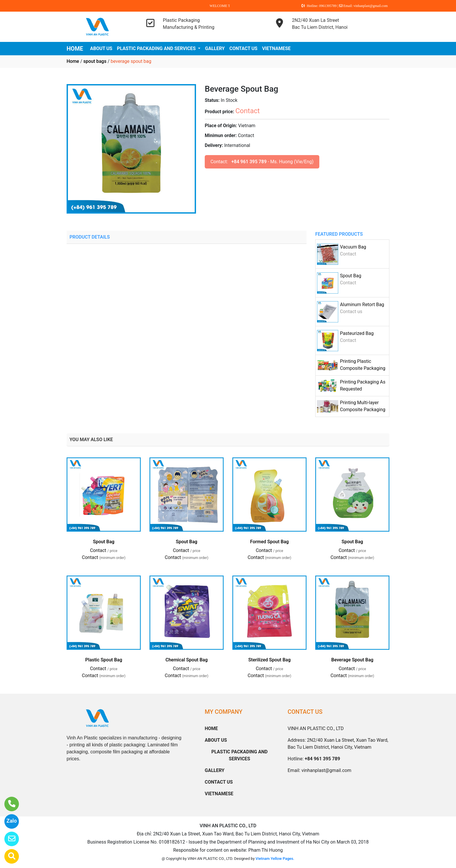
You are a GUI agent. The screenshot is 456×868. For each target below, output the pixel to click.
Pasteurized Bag (357, 333)
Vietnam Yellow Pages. (275, 859)
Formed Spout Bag (269, 542)
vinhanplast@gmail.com (326, 770)
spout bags (95, 61)
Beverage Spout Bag (352, 660)
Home (73, 61)
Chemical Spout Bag (187, 660)
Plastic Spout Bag (104, 660)
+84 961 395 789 (249, 162)
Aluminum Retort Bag (362, 305)
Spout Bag (351, 276)
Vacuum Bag (353, 247)
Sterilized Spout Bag (270, 660)
